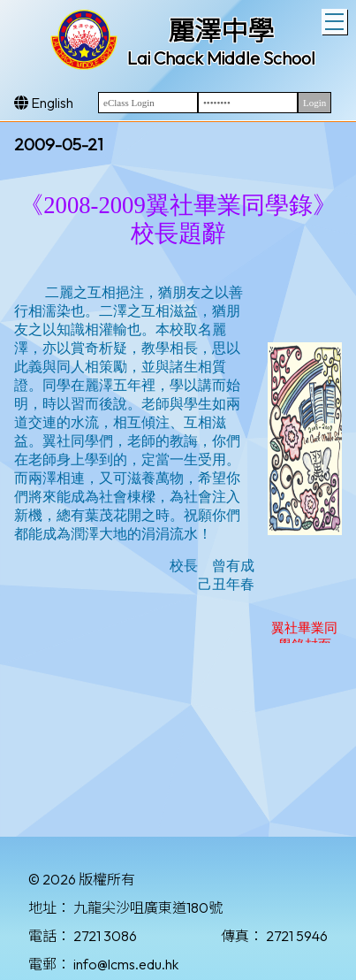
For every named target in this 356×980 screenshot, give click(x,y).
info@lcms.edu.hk (126, 964)
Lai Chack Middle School (221, 58)
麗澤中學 (221, 31)
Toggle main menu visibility (336, 19)
